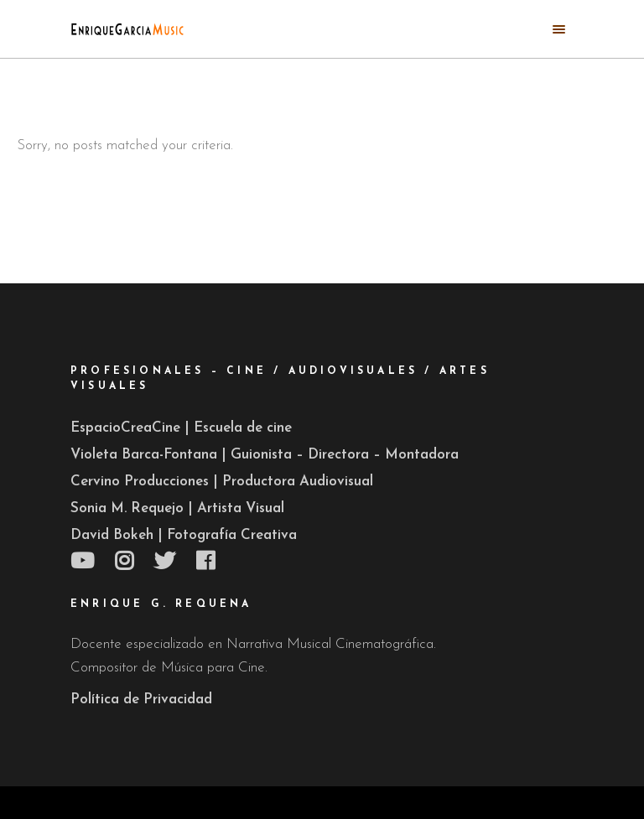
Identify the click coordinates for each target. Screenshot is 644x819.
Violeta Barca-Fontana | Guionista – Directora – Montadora (265, 455)
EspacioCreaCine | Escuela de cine (181, 428)
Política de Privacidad (141, 700)
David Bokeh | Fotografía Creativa (184, 535)
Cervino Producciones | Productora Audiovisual (222, 482)
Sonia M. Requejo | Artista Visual (177, 508)
